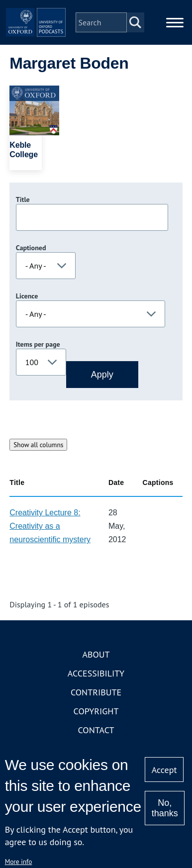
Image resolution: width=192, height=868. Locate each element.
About (96, 654)
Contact (96, 730)
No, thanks (165, 808)
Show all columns (38, 445)
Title (23, 199)
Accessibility (96, 673)
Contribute (96, 692)
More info (19, 862)
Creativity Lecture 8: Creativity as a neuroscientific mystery (50, 526)
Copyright (96, 711)
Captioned (31, 248)
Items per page (38, 344)
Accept (164, 770)
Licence (27, 296)
